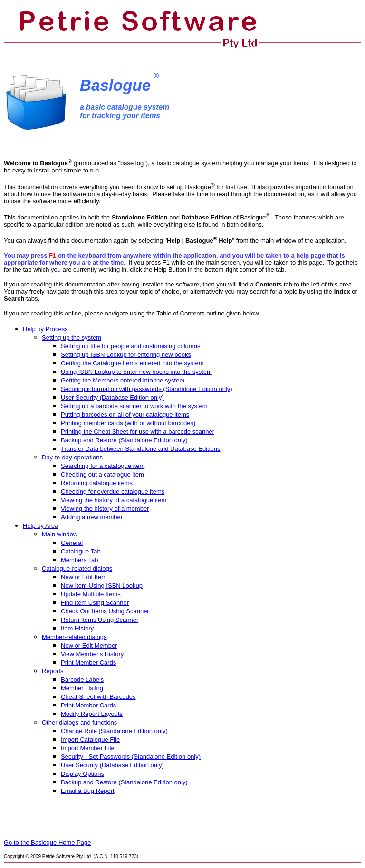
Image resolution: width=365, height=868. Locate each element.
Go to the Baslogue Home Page (48, 843)
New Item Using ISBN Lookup (102, 586)
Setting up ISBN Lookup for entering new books (126, 355)
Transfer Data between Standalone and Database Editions (141, 449)
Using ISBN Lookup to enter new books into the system (136, 372)
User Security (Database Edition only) (112, 765)
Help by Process (45, 329)
